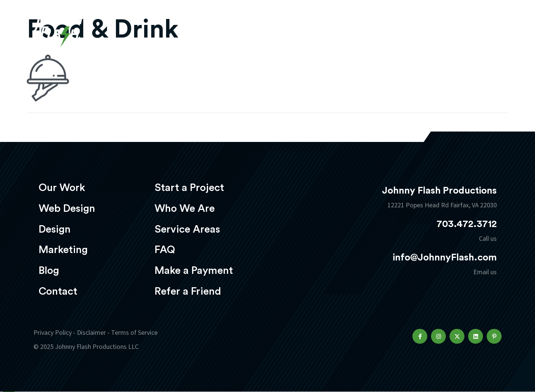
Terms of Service (134, 333)
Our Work (207, 28)
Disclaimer (91, 333)
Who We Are (185, 208)
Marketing (359, 28)
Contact (58, 291)
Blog (49, 270)
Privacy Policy (53, 333)
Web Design (262, 28)
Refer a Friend (188, 291)
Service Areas (187, 229)
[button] (420, 336)
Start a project (458, 29)
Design (311, 28)
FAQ (165, 250)
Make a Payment (194, 270)
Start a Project (189, 188)
